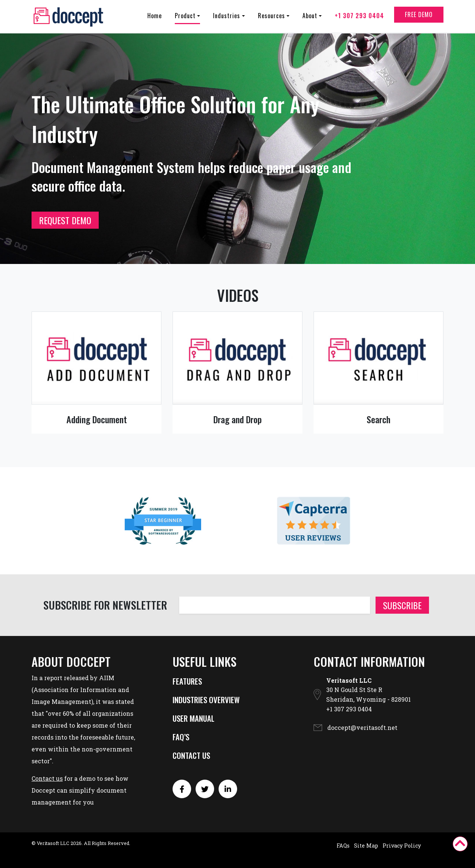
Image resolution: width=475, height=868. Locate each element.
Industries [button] (227, 18)
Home (155, 18)
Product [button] (185, 18)
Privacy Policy (402, 846)
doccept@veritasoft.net (362, 727)
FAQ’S (181, 737)
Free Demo (419, 17)
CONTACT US (191, 755)
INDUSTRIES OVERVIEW (206, 700)
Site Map (366, 846)
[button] (460, 844)
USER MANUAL (194, 718)
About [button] (310, 18)
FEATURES (187, 681)
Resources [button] (271, 18)
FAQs (343, 846)
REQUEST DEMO (65, 220)
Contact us (47, 778)
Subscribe (402, 605)
